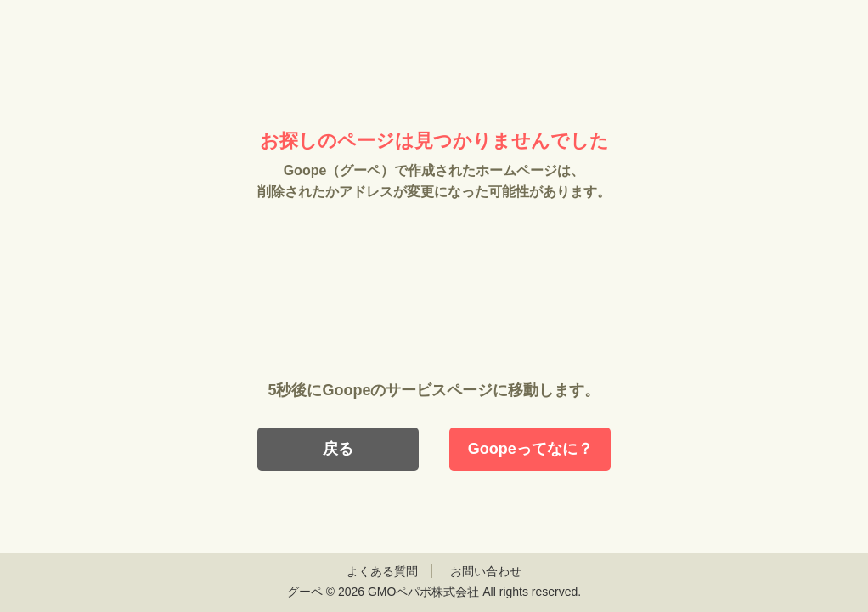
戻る (338, 449)
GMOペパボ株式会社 (423, 592)
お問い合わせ (486, 571)
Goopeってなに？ (530, 449)
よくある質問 (382, 571)
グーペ (305, 592)
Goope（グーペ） (434, 66)
